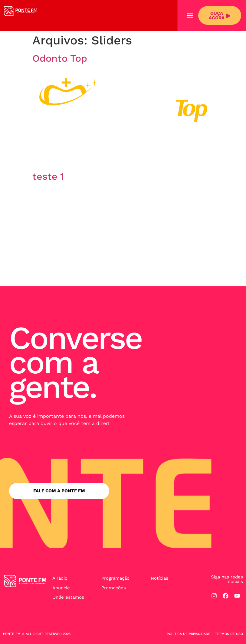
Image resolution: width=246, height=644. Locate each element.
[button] (190, 16)
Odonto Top (60, 58)
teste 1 (48, 176)
